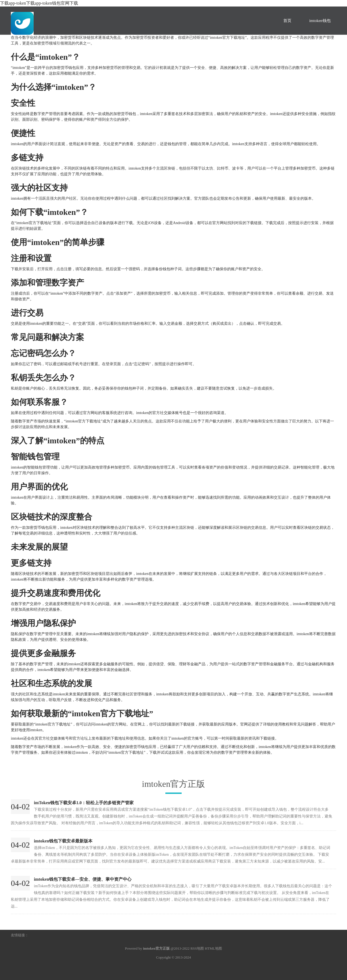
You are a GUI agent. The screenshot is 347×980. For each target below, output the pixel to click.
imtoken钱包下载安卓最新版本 (63, 841)
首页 (287, 21)
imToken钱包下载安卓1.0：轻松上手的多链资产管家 (84, 803)
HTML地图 (213, 948)
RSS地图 (197, 948)
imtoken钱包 (320, 21)
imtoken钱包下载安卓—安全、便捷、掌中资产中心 (83, 879)
